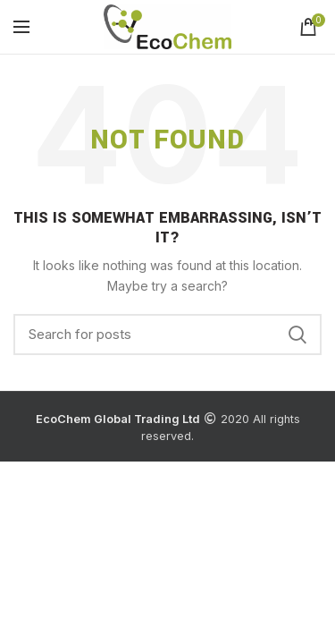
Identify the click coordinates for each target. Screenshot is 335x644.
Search (297, 335)
